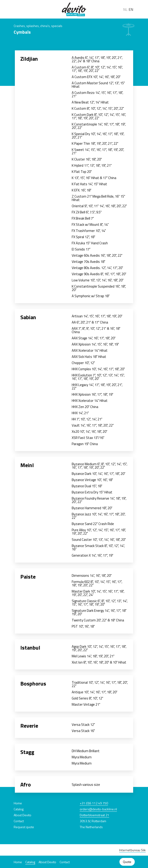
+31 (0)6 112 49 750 (94, 803)
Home (18, 862)
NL (125, 9)
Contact (65, 862)
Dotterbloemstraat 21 (94, 815)
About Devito (47, 862)
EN (131, 9)
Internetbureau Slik (132, 850)
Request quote (24, 827)
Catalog (30, 862)
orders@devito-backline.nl (98, 809)
